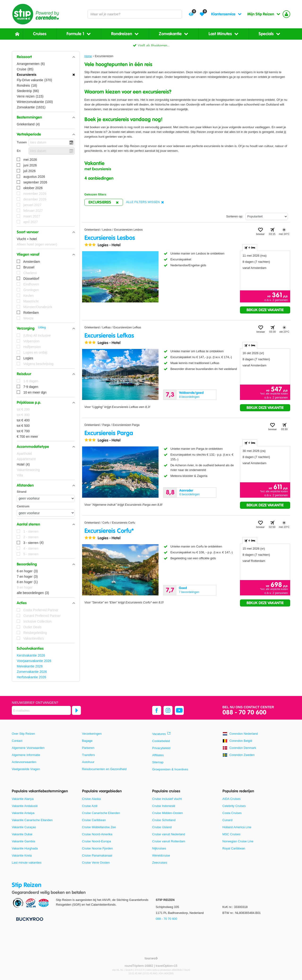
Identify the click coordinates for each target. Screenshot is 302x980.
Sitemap (158, 762)
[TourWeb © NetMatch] (151, 958)
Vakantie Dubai (22, 834)
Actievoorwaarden (24, 762)
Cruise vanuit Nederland (169, 834)
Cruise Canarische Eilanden (101, 813)
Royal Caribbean (234, 848)
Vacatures (159, 734)
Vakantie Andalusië (25, 806)
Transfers (88, 755)
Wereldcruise (161, 855)
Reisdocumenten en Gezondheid (104, 769)
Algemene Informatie (26, 755)
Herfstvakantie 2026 (31, 677)
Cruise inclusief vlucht (167, 799)
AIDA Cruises (232, 799)
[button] (46, 57)
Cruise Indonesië (164, 806)
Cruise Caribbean (94, 820)
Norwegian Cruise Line (238, 841)
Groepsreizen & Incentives (170, 769)
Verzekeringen (92, 734)
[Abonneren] (76, 710)
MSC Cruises (232, 834)
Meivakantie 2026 (30, 666)
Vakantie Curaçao (24, 827)
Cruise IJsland (162, 827)
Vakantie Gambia (23, 841)
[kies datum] (52, 142)
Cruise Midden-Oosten (168, 813)
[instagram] (168, 710)
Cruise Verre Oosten (96, 863)
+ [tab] (250, 248)
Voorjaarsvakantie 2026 (34, 661)
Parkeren (88, 748)
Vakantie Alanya (23, 799)
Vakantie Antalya (23, 813)
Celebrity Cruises (234, 806)
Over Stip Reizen (23, 734)
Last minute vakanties (27, 863)
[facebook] (157, 710)
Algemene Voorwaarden (28, 748)
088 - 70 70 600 (244, 713)
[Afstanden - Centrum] (46, 513)
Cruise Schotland (164, 820)
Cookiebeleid (161, 741)
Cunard (228, 820)
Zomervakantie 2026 (32, 672)
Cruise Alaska (91, 799)
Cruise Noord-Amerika (97, 834)
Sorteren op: (235, 216)
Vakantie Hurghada (25, 848)
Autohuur (88, 762)
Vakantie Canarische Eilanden (32, 820)
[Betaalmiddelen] (29, 919)
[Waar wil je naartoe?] (135, 14)
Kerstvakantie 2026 (31, 655)
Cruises (40, 34)
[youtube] (179, 710)
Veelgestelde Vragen (26, 769)
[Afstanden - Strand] (46, 498)
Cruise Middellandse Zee (99, 827)
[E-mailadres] (41, 710)
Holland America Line (237, 827)
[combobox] (135, 14)
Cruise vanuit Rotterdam (169, 841)
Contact (17, 741)
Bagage (87, 741)
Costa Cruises (232, 813)
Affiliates (158, 755)
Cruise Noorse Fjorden (98, 848)
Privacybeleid (161, 748)
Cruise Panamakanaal (97, 855)
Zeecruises (160, 863)
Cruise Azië (90, 806)
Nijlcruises (159, 848)
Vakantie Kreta (22, 855)
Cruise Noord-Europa (97, 841)
